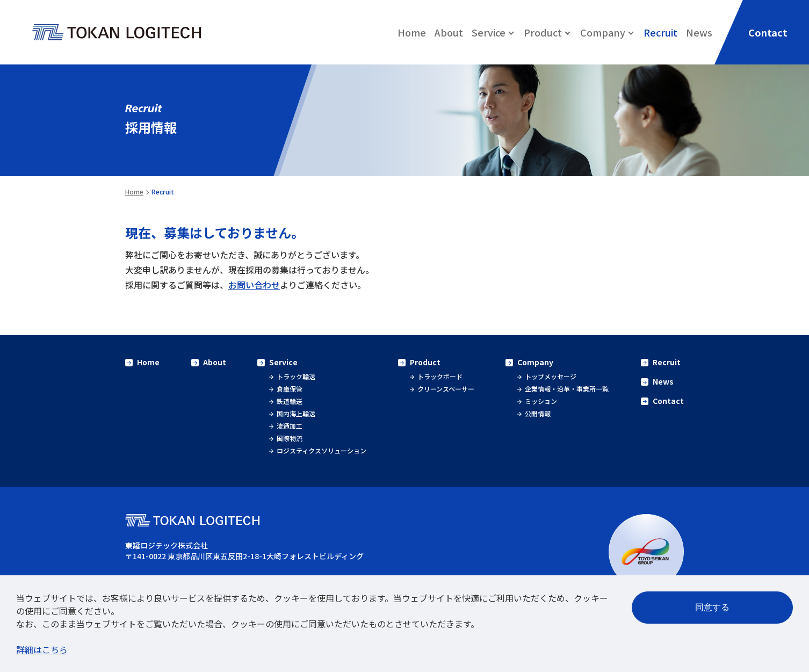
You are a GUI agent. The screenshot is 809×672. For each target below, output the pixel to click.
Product (425, 362)
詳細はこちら (42, 649)
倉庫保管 (290, 389)
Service (283, 362)
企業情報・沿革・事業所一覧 (567, 389)
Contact (668, 401)
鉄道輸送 (290, 401)
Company (535, 362)
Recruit (660, 32)
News (699, 32)
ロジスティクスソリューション (322, 450)
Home (412, 32)
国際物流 (290, 438)
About (449, 32)
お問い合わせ (254, 285)
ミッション (541, 401)
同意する (712, 607)
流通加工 (290, 426)
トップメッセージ (551, 376)
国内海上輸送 (296, 413)
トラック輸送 (296, 376)
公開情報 (538, 413)
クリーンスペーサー (446, 389)
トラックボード (440, 376)
